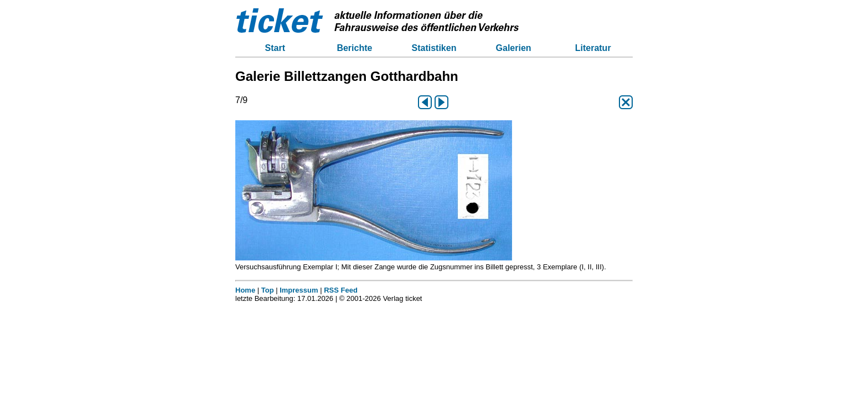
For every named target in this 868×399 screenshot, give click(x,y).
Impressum (299, 290)
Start (275, 48)
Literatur (593, 48)
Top (268, 290)
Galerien (514, 48)
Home (245, 290)
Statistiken (434, 48)
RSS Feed (341, 290)
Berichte (354, 48)
